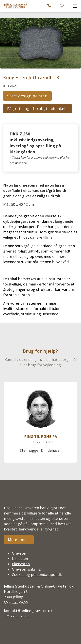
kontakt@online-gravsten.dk (28, 611)
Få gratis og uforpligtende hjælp (38, 109)
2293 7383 (45, 442)
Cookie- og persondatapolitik (37, 575)
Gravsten (20, 553)
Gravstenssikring (26, 569)
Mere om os (19, 540)
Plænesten (21, 564)
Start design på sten (27, 96)
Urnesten (20, 559)
